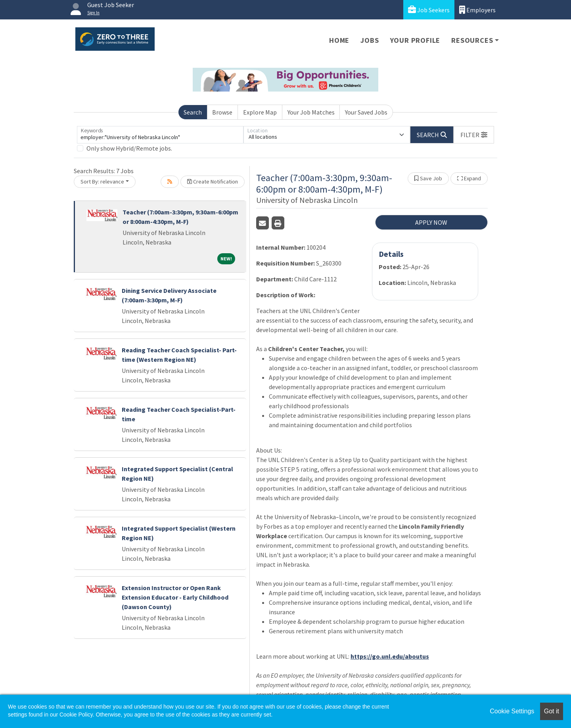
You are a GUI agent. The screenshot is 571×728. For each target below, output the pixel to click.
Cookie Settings (512, 711)
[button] (474, 135)
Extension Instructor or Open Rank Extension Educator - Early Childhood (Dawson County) (175, 597)
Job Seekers (429, 10)
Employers (477, 10)
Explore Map (260, 112)
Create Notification (213, 182)
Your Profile (415, 40)
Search (193, 112)
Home (339, 40)
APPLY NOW (431, 222)
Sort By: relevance (102, 182)
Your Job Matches (311, 112)
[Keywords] (160, 135)
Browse (222, 112)
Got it (552, 711)
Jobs (370, 40)
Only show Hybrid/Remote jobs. (129, 148)
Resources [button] (472, 40)
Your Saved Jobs (366, 112)
